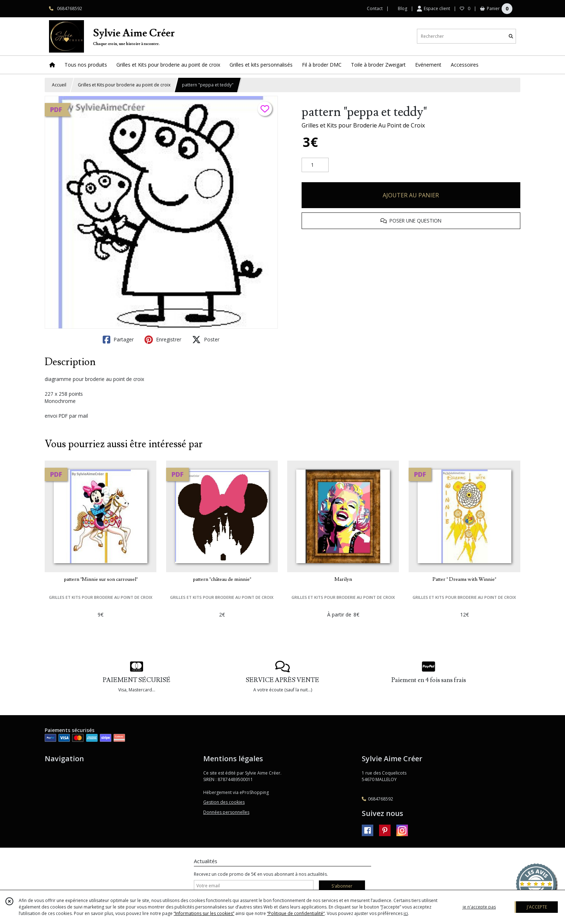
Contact (375, 8)
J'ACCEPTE (537, 907)
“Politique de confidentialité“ (296, 913)
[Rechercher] (511, 36)
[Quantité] (315, 165)
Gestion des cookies (224, 802)
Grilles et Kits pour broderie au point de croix (124, 85)
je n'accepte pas (479, 907)
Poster (206, 340)
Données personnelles (226, 812)
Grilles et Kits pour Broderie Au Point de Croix (363, 125)
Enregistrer (163, 340)
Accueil (59, 85)
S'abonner (342, 886)
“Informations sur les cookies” (204, 913)
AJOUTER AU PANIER (411, 195)
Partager (118, 340)
